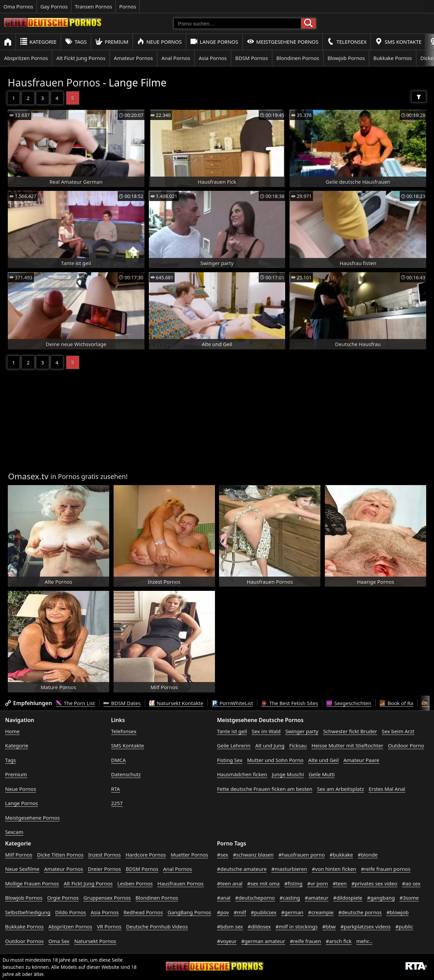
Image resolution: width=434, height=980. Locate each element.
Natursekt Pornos (95, 941)
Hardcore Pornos (146, 855)
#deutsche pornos (360, 912)
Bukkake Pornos (393, 58)
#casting (290, 898)
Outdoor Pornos (24, 941)
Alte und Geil (323, 760)
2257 (117, 803)
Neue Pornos (159, 42)
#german (292, 912)
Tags (76, 42)
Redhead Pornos (143, 912)
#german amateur (263, 941)
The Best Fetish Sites (290, 703)
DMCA (119, 760)
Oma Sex (59, 941)
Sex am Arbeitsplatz (340, 789)
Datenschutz (126, 774)
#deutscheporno (255, 898)
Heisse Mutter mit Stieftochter (348, 745)
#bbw (329, 926)
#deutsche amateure (242, 869)
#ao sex (411, 883)
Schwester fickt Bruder (350, 731)
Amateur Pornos (133, 58)
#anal (224, 898)
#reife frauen (305, 941)
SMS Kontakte (398, 42)
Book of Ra (397, 703)
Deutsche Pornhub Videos (157, 926)
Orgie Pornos (63, 898)
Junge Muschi (288, 774)
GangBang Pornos (189, 912)
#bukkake (341, 855)
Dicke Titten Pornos (60, 855)
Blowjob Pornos (346, 58)
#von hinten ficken (334, 869)
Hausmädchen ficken (242, 774)
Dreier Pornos (104, 869)
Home (12, 731)
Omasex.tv (28, 476)
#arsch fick (339, 941)
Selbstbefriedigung (28, 912)
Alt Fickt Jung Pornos (81, 58)
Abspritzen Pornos (26, 58)
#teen (340, 883)
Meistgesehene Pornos (283, 42)
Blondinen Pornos (298, 58)
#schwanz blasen (253, 855)
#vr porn (318, 883)
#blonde (368, 855)
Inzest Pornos (104, 855)
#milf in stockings (297, 926)
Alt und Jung (270, 745)
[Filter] (419, 97)
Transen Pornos (94, 6)
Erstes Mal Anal (387, 789)
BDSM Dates (122, 703)
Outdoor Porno (406, 745)
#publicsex (264, 912)
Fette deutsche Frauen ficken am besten (265, 789)
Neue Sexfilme (22, 869)
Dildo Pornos (71, 912)
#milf (240, 912)
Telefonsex (347, 42)
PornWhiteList (233, 703)
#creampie (321, 912)
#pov (223, 912)
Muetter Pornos (189, 855)
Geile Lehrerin (234, 745)
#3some (409, 898)
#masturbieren (289, 869)
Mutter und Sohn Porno (275, 760)
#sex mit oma (263, 883)
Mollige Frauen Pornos (32, 883)
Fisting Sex (230, 760)
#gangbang (381, 898)
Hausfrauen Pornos (54, 83)
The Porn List (75, 703)
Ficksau (298, 745)
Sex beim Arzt (398, 731)
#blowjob (398, 912)
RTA (116, 789)
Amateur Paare (361, 760)
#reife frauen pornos (386, 869)
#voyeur (227, 941)
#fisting (294, 883)
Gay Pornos (54, 6)
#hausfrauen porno (302, 855)
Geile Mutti (322, 774)
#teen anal (230, 883)
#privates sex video (374, 883)
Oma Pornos (18, 6)
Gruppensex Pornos (107, 898)
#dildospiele (348, 898)
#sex (223, 855)
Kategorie (38, 42)
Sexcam (14, 832)
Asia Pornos (213, 58)
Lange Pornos (214, 42)
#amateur (317, 898)
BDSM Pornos (252, 58)
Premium (112, 42)
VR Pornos (109, 926)
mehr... (364, 941)
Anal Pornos (176, 58)
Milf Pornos (19, 855)
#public (404, 926)
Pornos (128, 6)
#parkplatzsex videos (366, 926)
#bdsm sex (230, 926)
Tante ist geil (232, 731)
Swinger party (302, 731)
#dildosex (259, 926)
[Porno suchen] (237, 23)
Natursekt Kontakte (176, 703)
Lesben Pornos (135, 883)
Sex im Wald (266, 731)
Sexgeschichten (349, 703)
